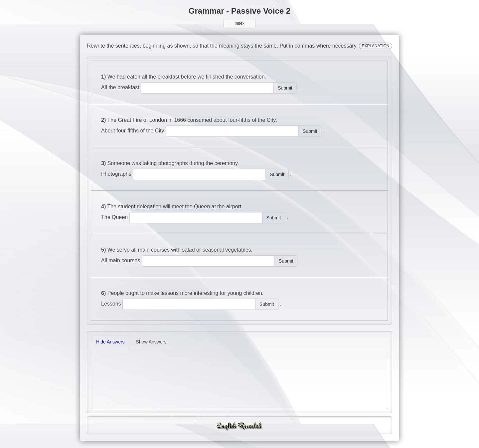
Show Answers (151, 342)
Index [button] (239, 23)
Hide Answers (110, 342)
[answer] (207, 88)
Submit (285, 88)
